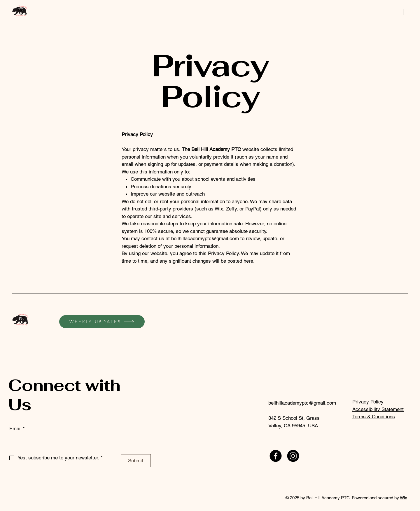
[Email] (78, 441)
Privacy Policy (368, 402)
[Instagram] (293, 456)
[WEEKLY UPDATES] (102, 322)
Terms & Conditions (374, 417)
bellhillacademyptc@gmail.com (205, 238)
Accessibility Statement (378, 409)
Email (17, 429)
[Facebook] (276, 456)
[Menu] (403, 12)
